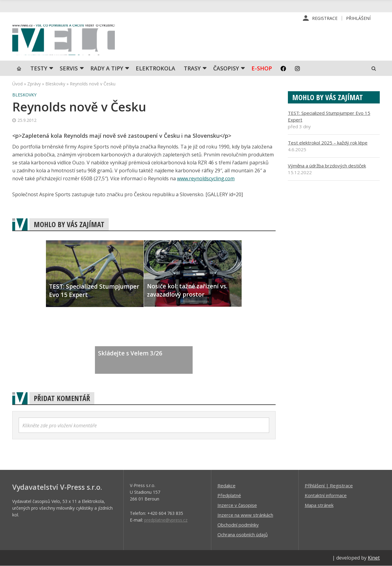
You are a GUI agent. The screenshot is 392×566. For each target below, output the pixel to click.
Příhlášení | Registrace (329, 486)
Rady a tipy (107, 69)
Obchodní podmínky (238, 525)
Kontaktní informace (326, 496)
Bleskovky (55, 84)
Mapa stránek (319, 505)
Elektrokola (155, 69)
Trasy (192, 69)
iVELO (64, 40)
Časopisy (226, 69)
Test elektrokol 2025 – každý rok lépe (328, 143)
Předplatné (229, 496)
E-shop (262, 69)
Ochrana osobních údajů (243, 535)
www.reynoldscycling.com (206, 179)
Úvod (17, 84)
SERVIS (69, 69)
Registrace (325, 18)
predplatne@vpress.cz (166, 520)
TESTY (39, 69)
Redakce (226, 486)
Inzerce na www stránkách (245, 515)
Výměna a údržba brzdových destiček (327, 166)
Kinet (374, 558)
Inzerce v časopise (237, 505)
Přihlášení (358, 18)
